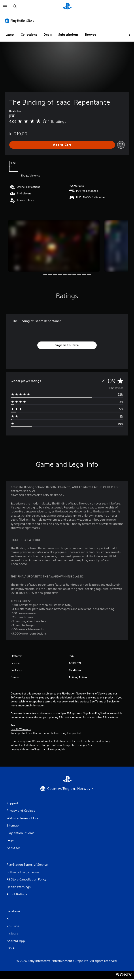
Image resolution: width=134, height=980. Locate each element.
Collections (29, 35)
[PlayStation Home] (67, 7)
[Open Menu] (5, 7)
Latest (10, 35)
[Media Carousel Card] (54, 246)
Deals (48, 35)
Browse (91, 35)
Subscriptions (68, 35)
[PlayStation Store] (21, 20)
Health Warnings (21, 729)
